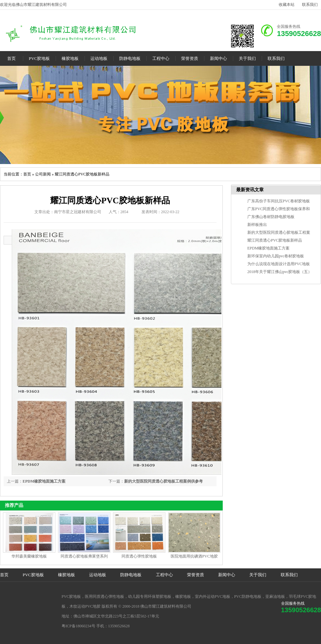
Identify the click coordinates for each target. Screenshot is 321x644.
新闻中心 (218, 58)
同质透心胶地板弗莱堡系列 (84, 556)
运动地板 (99, 58)
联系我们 (310, 5)
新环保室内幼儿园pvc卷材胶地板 (276, 256)
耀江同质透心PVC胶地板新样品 (82, 174)
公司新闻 (43, 174)
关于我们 (247, 58)
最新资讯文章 (250, 190)
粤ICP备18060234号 (78, 626)
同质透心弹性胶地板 (139, 556)
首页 (11, 58)
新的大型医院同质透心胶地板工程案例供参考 (163, 481)
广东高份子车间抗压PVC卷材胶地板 (279, 201)
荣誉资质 (190, 58)
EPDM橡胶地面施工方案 (44, 481)
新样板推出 (257, 225)
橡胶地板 (70, 58)
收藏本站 (287, 5)
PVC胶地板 (39, 58)
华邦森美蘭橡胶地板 (29, 556)
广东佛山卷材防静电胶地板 (271, 217)
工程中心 (161, 58)
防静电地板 (130, 58)
